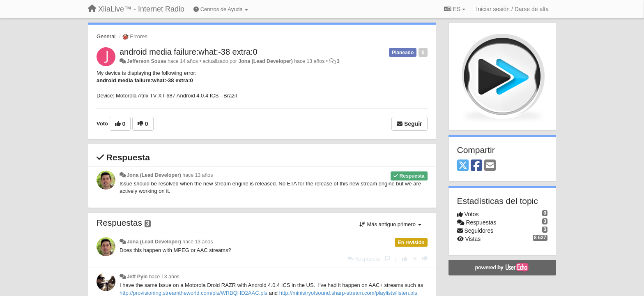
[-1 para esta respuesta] (425, 259)
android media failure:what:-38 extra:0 (189, 52)
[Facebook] (476, 166)
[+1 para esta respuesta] (405, 259)
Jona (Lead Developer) (265, 61)
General (106, 36)
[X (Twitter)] (463, 166)
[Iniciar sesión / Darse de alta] (512, 9)
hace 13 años (198, 175)
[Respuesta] (364, 259)
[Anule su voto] (415, 259)
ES (455, 9)
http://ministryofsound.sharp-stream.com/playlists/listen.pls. (349, 293)
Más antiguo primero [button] (390, 224)
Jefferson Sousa (146, 61)
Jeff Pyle (137, 277)
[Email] (490, 166)
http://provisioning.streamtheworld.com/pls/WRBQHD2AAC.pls (193, 293)
